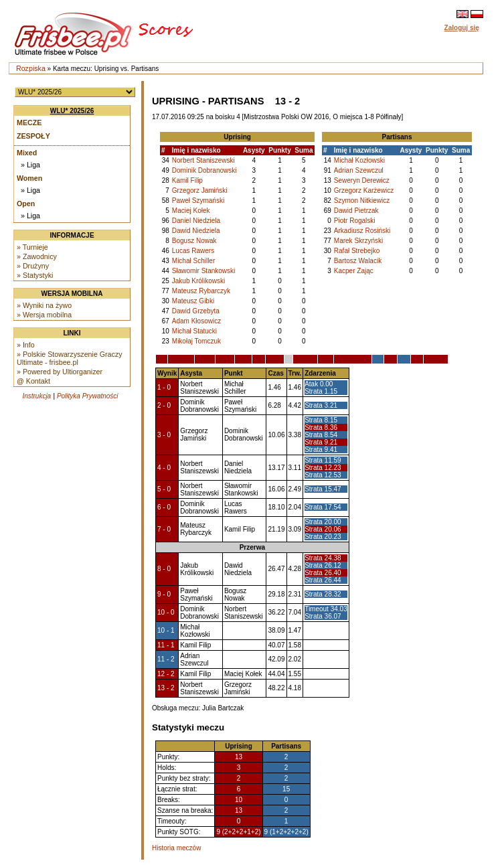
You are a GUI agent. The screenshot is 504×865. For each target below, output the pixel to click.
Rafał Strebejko (357, 251)
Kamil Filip (187, 180)
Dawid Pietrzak (356, 211)
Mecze (29, 123)
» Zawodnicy (37, 256)
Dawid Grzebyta (196, 311)
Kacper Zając (354, 271)
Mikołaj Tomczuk (196, 341)
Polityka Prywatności (88, 396)
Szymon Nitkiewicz (362, 201)
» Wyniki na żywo (44, 305)
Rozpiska (31, 68)
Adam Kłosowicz (196, 321)
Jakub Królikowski (198, 281)
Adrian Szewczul (359, 170)
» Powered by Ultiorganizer (60, 372)
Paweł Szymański (198, 201)
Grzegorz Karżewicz (364, 190)
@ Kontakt (33, 381)
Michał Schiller (193, 261)
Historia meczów (176, 848)
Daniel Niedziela (196, 221)
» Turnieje (32, 247)
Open (26, 204)
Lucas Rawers (193, 251)
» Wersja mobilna (44, 315)
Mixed (27, 153)
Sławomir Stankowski (203, 271)
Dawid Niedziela (196, 231)
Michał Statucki (194, 331)
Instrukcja (36, 396)
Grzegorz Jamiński (200, 190)
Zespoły (33, 136)
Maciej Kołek (191, 211)
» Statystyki (35, 275)
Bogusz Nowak (194, 241)
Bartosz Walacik (358, 261)
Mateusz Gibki (193, 301)
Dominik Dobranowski (204, 170)
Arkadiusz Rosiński (362, 231)
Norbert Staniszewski (203, 160)
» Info (26, 345)
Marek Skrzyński (358, 241)
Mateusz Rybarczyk (201, 291)
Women (29, 178)
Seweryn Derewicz (362, 180)
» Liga (30, 165)
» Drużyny (33, 266)
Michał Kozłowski (359, 160)
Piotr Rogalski (355, 221)
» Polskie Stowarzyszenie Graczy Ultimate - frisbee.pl (70, 358)
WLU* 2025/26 (72, 111)
